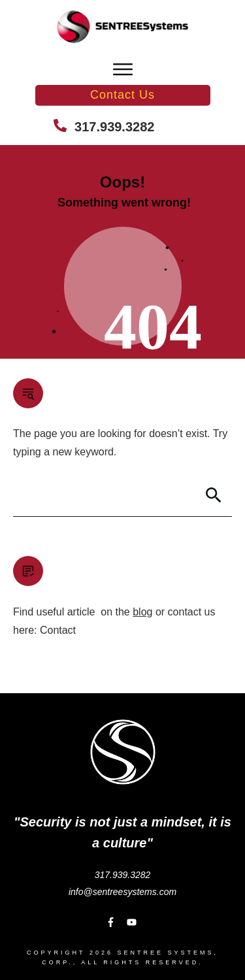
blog (142, 612)
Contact (58, 630)
